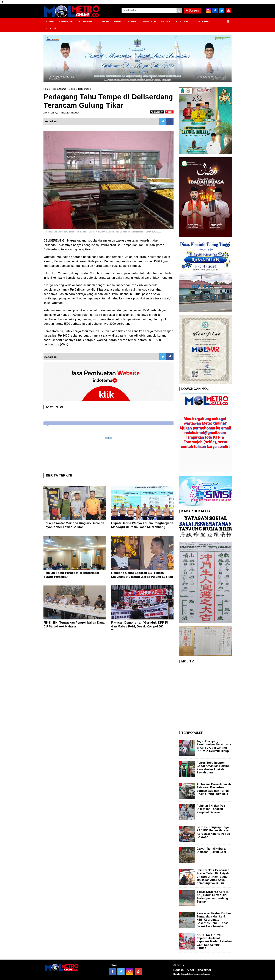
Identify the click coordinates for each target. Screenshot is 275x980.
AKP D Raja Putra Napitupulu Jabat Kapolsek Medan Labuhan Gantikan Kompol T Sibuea (214, 941)
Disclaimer (204, 970)
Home (47, 89)
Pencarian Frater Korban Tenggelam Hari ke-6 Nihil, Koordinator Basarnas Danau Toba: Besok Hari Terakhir (214, 920)
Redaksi (179, 970)
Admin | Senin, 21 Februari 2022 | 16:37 (61, 113)
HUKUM (51, 28)
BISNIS (132, 21)
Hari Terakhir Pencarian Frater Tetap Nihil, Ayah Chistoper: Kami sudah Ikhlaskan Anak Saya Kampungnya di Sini (213, 877)
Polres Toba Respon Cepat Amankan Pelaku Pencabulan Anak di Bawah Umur (213, 768)
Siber (191, 970)
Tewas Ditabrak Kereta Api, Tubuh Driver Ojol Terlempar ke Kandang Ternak (212, 897)
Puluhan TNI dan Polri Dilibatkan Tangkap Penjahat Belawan (211, 809)
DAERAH (103, 21)
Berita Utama (59, 89)
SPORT (166, 21)
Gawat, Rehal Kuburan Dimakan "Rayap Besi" (212, 850)
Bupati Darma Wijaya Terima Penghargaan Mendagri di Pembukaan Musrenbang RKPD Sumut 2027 (142, 527)
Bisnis (72, 89)
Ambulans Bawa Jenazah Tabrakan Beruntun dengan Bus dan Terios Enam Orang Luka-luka (214, 789)
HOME (50, 21)
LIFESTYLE (149, 21)
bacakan (157, 112)
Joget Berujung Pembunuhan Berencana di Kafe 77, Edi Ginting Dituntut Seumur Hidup (214, 746)
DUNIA (118, 21)
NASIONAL (86, 21)
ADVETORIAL (202, 21)
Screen (192, 10)
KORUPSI (182, 21)
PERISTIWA (66, 21)
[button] (228, 20)
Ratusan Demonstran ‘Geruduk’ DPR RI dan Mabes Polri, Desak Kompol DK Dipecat (140, 626)
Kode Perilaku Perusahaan (192, 974)
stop (169, 112)
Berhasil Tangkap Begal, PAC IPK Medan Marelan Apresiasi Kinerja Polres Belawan (213, 832)
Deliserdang (85, 89)
